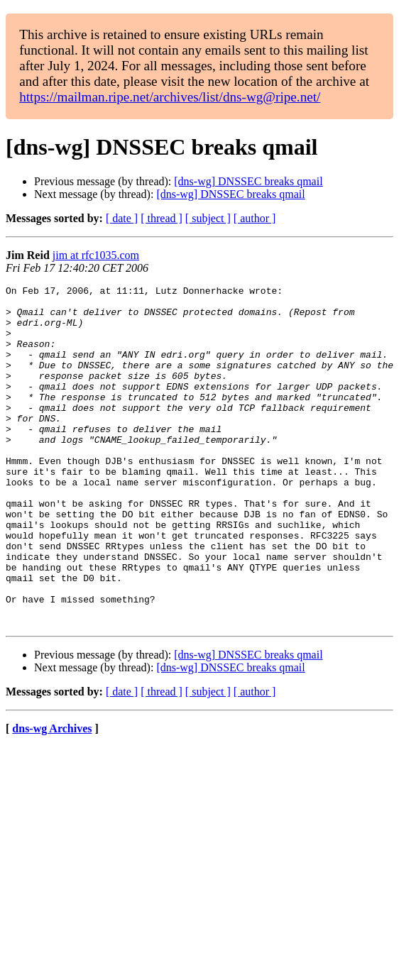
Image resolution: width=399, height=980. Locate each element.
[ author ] (255, 218)
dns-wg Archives (52, 797)
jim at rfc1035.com (96, 255)
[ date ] (122, 218)
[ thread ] (162, 218)
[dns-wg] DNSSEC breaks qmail (248, 181)
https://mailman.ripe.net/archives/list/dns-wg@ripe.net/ (170, 97)
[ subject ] (208, 218)
